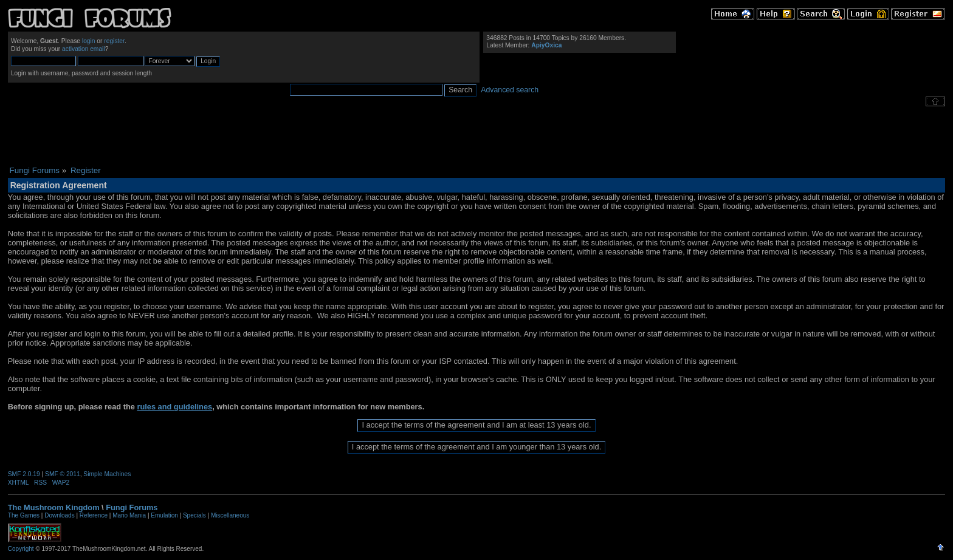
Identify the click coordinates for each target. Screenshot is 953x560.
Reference (94, 515)
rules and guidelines (174, 407)
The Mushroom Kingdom (54, 507)
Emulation (164, 515)
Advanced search (510, 90)
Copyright (21, 549)
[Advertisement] (476, 136)
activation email (84, 49)
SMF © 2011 (63, 474)
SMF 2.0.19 (24, 474)
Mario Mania (129, 515)
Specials (194, 515)
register (114, 41)
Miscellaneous (230, 515)
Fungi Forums (132, 507)
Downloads (59, 515)
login (89, 41)
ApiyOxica (546, 45)
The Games (24, 515)
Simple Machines (107, 474)
